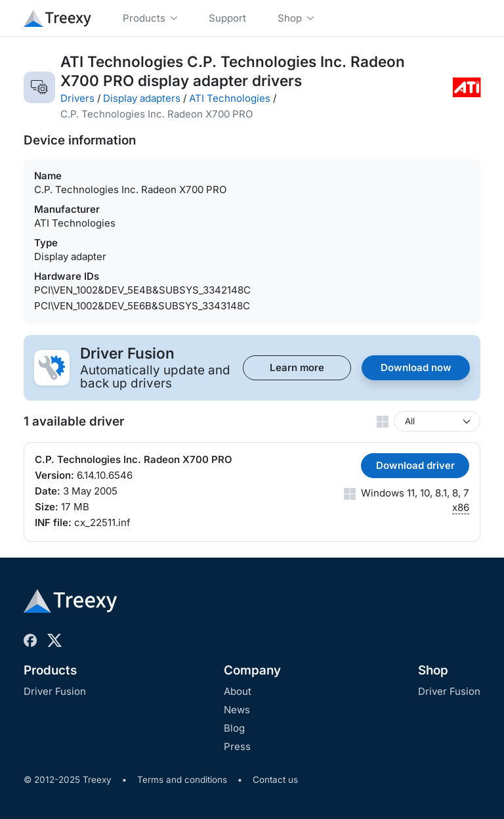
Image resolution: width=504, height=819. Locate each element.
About (238, 691)
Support (227, 18)
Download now (416, 367)
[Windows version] (437, 421)
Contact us (275, 780)
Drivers (77, 98)
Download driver (415, 465)
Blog (234, 728)
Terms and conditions (182, 780)
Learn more (297, 367)
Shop (433, 670)
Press (237, 746)
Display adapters (142, 98)
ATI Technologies (230, 98)
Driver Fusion (55, 691)
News (237, 710)
